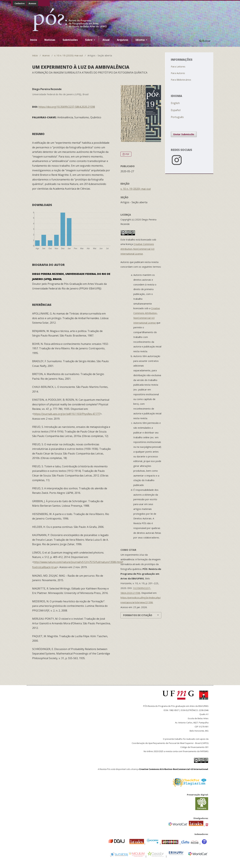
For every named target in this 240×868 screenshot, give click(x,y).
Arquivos (123, 40)
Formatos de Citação (138, 615)
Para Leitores (178, 66)
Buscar (205, 41)
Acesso (32, 3)
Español (176, 110)
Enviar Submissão (184, 134)
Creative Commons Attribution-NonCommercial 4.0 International (174, 769)
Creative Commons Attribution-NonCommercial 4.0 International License (137, 249)
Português (177, 117)
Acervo (46, 55)
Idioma (140, 40)
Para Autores (178, 73)
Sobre (89, 40)
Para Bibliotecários (181, 80)
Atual (106, 40)
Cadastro (20, 3)
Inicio (34, 40)
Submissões (70, 40)
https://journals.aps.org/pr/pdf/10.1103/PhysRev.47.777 (67, 414)
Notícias (50, 40)
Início (35, 55)
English (175, 103)
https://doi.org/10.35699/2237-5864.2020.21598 (67, 107)
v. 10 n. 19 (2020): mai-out (69, 55)
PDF (127, 154)
